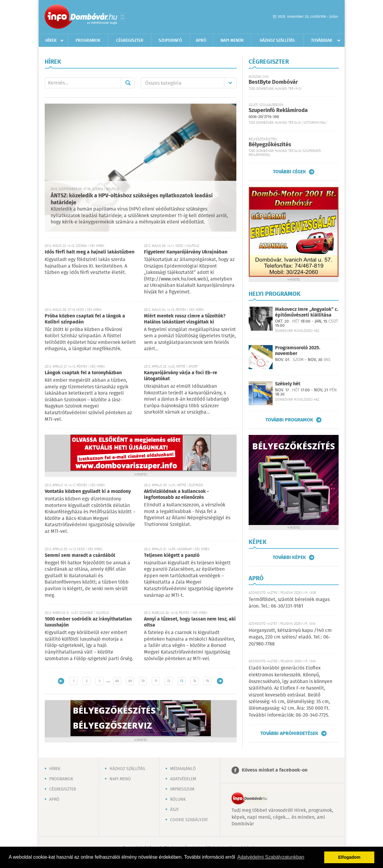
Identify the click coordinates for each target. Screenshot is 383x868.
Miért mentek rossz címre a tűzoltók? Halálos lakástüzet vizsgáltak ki (185, 319)
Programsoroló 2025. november (298, 351)
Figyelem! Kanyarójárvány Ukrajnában (186, 252)
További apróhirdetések (289, 733)
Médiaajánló (183, 769)
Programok (88, 41)
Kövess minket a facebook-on (275, 770)
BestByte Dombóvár (273, 82)
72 (169, 681)
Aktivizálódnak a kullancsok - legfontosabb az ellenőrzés (177, 495)
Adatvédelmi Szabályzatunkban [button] (271, 857)
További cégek (289, 172)
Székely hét (288, 384)
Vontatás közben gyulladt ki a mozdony (88, 492)
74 (195, 681)
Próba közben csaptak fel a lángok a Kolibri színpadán (85, 319)
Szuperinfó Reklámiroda (278, 111)
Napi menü (120, 779)
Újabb (61, 681)
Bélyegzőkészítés (270, 145)
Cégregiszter (130, 41)
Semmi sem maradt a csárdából (80, 555)
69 (130, 681)
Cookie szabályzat (189, 820)
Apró (201, 41)
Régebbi (220, 681)
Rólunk (178, 800)
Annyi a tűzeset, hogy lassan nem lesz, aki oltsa (190, 622)
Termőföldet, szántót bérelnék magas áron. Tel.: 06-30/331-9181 (289, 603)
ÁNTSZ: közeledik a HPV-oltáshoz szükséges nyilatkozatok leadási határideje (132, 199)
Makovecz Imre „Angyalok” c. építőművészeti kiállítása (307, 312)
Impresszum (182, 789)
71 (156, 681)
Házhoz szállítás (277, 41)
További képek (289, 557)
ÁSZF (175, 810)
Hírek (51, 41)
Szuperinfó (170, 41)
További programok (289, 420)
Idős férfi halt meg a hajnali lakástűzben (90, 252)
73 (182, 681)
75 (207, 681)
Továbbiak (322, 41)
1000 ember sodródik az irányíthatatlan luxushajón (88, 622)
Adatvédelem (183, 779)
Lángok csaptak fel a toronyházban (83, 373)
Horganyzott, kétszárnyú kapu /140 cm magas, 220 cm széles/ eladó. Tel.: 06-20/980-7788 (290, 637)
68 (117, 681)
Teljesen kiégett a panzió (172, 555)
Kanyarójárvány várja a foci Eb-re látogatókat (181, 376)
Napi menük (232, 41)
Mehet (128, 83)
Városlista (123, 17)
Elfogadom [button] (349, 857)
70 (143, 681)
